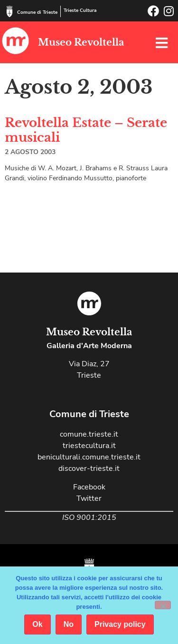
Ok (37, 624)
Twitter (89, 498)
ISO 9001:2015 (89, 517)
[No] (163, 605)
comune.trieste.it (89, 434)
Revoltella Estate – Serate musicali (86, 130)
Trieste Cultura (80, 10)
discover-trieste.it (89, 468)
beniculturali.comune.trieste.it (89, 457)
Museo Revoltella (81, 42)
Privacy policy (120, 624)
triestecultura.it (89, 446)
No (69, 624)
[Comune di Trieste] (9, 11)
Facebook (89, 487)
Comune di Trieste (37, 12)
